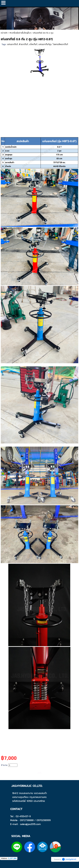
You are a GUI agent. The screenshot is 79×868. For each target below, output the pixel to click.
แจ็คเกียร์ (33, 44)
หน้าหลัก (4, 33)
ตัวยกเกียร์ (24, 44)
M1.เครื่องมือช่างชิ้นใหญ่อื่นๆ (20, 33)
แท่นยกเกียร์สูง (45, 44)
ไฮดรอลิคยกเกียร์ (60, 44)
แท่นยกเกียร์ (12, 44)
